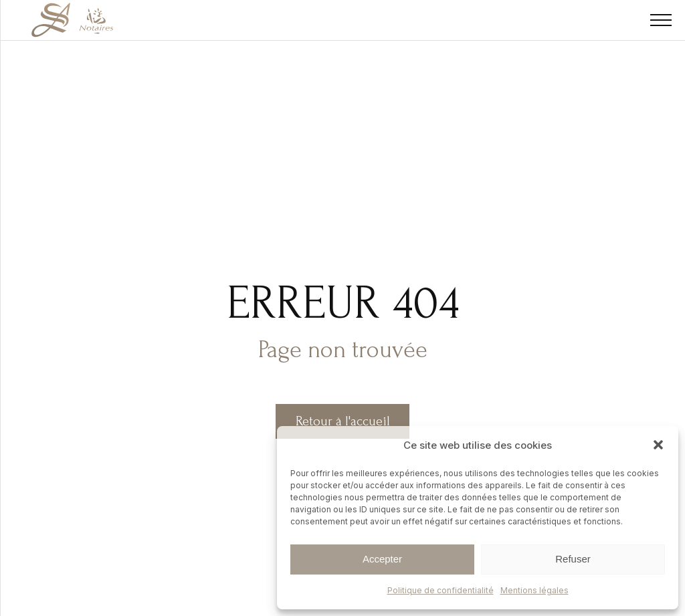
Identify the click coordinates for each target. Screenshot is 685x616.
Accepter (382, 559)
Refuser (573, 559)
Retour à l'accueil (343, 421)
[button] (658, 445)
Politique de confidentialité (441, 590)
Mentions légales (534, 590)
